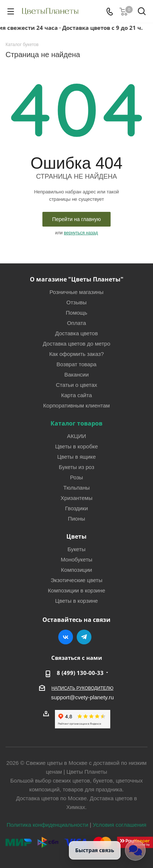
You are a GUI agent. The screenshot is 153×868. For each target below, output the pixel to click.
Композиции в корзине (77, 590)
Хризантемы (76, 498)
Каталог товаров (76, 423)
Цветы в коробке (76, 446)
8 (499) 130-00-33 (80, 673)
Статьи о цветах (76, 385)
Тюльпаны (77, 488)
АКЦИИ (76, 436)
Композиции (76, 570)
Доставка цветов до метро (76, 344)
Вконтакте (66, 637)
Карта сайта (77, 395)
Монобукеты (77, 559)
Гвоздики (77, 508)
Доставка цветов (77, 333)
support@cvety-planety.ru (82, 697)
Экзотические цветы (76, 580)
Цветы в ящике (76, 457)
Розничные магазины (76, 292)
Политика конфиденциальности (47, 825)
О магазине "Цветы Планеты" (77, 279)
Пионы (76, 519)
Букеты (76, 549)
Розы (76, 477)
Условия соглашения (120, 825)
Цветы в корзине (77, 601)
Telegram (84, 637)
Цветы (76, 536)
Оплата (77, 323)
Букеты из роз (76, 467)
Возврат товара (76, 364)
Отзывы (76, 302)
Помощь (77, 313)
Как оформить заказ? (76, 354)
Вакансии (76, 374)
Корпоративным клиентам (76, 405)
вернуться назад (81, 233)
